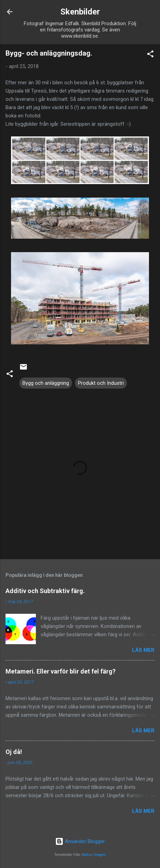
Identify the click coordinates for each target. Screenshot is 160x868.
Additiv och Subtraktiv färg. (45, 591)
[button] (150, 55)
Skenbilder (80, 12)
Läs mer (143, 650)
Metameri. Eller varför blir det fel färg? (61, 671)
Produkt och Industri (101, 383)
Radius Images (94, 855)
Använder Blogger (80, 841)
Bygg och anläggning (46, 383)
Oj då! (14, 752)
